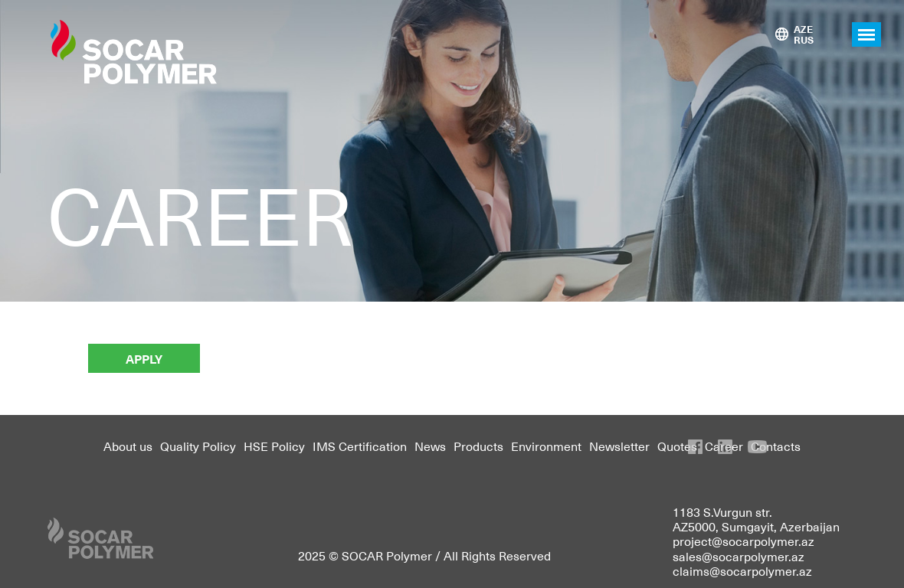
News (430, 446)
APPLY (144, 358)
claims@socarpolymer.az (742, 570)
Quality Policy (198, 446)
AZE (803, 29)
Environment (546, 446)
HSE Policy (274, 446)
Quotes (677, 446)
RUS (804, 39)
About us (128, 446)
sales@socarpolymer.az (739, 556)
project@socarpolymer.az (744, 541)
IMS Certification (360, 446)
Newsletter (619, 446)
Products (478, 446)
